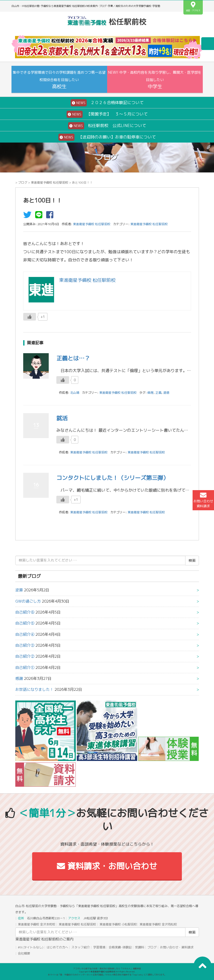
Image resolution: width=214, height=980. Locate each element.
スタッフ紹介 (81, 947)
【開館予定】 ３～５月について (107, 114)
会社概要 (24, 953)
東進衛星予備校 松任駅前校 (50, 182)
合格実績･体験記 (120, 947)
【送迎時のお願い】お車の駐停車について (107, 137)
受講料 (140, 947)
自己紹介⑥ (25, 612)
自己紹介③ (25, 645)
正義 (158, 393)
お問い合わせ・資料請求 (177, 947)
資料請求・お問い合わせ (107, 866)
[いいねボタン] (30, 317)
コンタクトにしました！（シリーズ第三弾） (112, 478)
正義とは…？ (73, 358)
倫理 (150, 393)
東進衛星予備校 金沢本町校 (37, 924)
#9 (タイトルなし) (31, 947)
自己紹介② (25, 656)
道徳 (166, 393)
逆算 (19, 590)
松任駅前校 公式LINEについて (107, 126)
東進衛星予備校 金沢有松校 (158, 924)
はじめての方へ (57, 947)
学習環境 (99, 947)
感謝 (19, 678)
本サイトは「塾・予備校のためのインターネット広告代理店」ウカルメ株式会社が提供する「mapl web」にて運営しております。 (107, 975)
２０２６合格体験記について (107, 103)
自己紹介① (25, 667)
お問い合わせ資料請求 (203, 500)
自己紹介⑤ (25, 623)
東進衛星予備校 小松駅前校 (118, 924)
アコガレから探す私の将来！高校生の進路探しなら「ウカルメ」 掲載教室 (107, 969)
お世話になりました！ (34, 689)
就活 (62, 418)
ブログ (23, 182)
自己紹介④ (25, 634)
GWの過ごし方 (28, 601)
